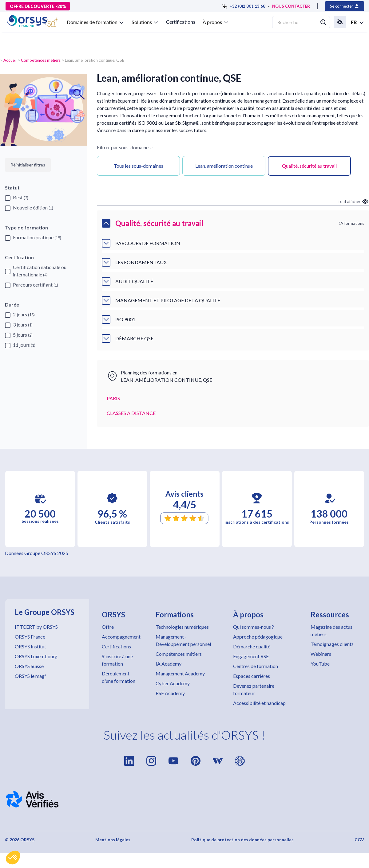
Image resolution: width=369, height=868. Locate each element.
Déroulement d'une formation (119, 677)
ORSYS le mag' (30, 676)
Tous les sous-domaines (139, 166)
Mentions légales (113, 840)
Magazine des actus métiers (331, 630)
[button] (13, 858)
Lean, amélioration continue (224, 166)
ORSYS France (30, 637)
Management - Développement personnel (183, 640)
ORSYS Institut (30, 646)
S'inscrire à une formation (117, 660)
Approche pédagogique (258, 637)
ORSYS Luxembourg (36, 656)
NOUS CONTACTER (291, 6)
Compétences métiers (41, 60)
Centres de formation (256, 666)
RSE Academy (170, 693)
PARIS (113, 398)
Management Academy (180, 673)
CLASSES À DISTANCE (131, 413)
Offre (108, 627)
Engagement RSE (251, 656)
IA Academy (169, 664)
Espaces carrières (252, 676)
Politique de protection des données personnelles (242, 840)
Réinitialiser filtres (28, 165)
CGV (359, 840)
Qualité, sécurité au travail (309, 166)
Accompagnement (121, 637)
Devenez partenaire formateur (254, 689)
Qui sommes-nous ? (254, 627)
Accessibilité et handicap (259, 703)
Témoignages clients (332, 644)
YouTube (320, 664)
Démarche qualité (252, 646)
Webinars (321, 654)
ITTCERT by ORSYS (36, 627)
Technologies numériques (182, 627)
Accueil (10, 60)
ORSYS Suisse (29, 666)
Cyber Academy (173, 683)
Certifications (181, 22)
